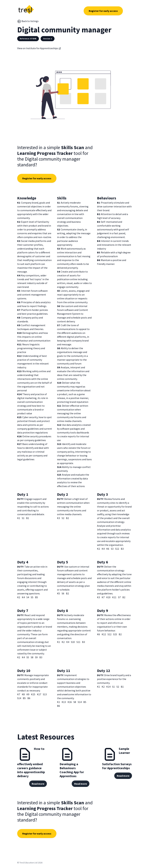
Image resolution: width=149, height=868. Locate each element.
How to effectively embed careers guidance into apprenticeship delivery (31, 762)
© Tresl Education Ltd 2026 (30, 863)
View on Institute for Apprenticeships (39, 48)
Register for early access (103, 11)
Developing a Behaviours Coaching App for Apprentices (72, 770)
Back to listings (28, 21)
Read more (38, 784)
